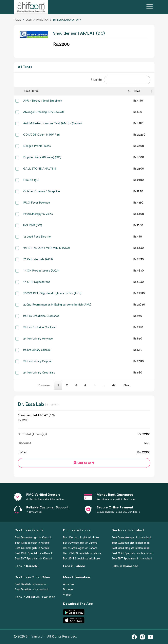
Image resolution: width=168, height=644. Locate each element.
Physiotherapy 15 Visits (38, 214)
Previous (44, 385)
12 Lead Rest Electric (37, 237)
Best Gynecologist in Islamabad (131, 543)
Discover (68, 589)
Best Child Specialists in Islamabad (132, 553)
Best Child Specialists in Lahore (82, 553)
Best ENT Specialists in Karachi (33, 559)
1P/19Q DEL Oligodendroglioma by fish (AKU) (52, 293)
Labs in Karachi (26, 566)
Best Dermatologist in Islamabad (131, 537)
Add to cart (84, 463)
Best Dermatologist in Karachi (33, 537)
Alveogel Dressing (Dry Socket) (44, 112)
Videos (67, 595)
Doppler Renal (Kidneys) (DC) (42, 157)
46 (114, 385)
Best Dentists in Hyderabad (31, 589)
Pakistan (42, 20)
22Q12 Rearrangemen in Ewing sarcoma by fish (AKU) (57, 305)
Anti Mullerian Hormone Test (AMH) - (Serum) (52, 123)
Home (17, 20)
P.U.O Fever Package (37, 203)
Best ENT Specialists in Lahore (81, 559)
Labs (29, 20)
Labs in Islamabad (125, 566)
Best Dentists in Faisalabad (31, 584)
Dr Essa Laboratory (67, 20)
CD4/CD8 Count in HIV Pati (41, 135)
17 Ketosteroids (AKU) (38, 259)
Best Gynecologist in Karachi (32, 543)
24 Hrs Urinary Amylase (38, 339)
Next (127, 385)
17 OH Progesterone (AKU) (41, 271)
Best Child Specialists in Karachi (34, 553)
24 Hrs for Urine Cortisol (39, 327)
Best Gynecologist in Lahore (80, 543)
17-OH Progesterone (37, 282)
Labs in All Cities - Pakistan (35, 597)
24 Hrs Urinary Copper (38, 361)
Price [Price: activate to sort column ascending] (137, 91)
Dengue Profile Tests (37, 146)
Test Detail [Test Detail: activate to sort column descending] (31, 91)
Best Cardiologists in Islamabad (131, 548)
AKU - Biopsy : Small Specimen (43, 101)
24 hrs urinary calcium (37, 350)
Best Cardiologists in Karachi (32, 548)
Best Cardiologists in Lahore (80, 548)
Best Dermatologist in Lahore (81, 537)
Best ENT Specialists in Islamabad (132, 559)
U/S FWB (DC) (33, 225)
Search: (121, 80)
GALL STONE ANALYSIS (40, 169)
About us (69, 584)
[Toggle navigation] (150, 7)
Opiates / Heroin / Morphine (42, 191)
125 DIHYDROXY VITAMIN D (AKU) (46, 248)
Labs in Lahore (74, 566)
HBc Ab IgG (31, 180)
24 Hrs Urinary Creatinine (39, 373)
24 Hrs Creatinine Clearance (41, 316)
